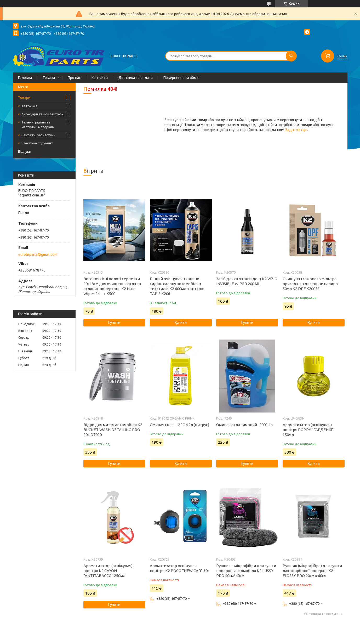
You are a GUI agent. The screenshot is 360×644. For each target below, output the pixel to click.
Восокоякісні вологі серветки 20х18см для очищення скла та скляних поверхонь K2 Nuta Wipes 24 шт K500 (112, 286)
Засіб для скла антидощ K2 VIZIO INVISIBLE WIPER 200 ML (247, 281)
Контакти (100, 78)
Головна (25, 78)
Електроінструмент (37, 143)
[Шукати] (291, 56)
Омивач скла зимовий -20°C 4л (244, 425)
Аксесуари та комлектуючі (43, 114)
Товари (49, 78)
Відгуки (25, 151)
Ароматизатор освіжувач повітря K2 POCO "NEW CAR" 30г (180, 568)
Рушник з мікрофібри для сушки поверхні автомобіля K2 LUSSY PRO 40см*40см (246, 571)
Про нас (74, 78)
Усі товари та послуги (321, 614)
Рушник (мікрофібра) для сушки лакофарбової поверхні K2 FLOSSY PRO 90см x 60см (312, 571)
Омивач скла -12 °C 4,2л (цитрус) (179, 425)
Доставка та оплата (136, 78)
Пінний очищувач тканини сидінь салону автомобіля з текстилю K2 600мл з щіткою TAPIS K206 (177, 286)
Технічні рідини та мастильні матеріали (38, 125)
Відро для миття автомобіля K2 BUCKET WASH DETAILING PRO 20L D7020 (113, 430)
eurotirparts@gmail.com (38, 255)
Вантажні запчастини (38, 135)
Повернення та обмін (181, 78)
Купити (114, 323)
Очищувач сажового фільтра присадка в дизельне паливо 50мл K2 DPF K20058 (310, 284)
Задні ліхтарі (296, 130)
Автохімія (29, 106)
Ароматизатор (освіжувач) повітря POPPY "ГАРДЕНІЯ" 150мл (308, 430)
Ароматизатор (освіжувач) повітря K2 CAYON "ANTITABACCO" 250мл (108, 571)
